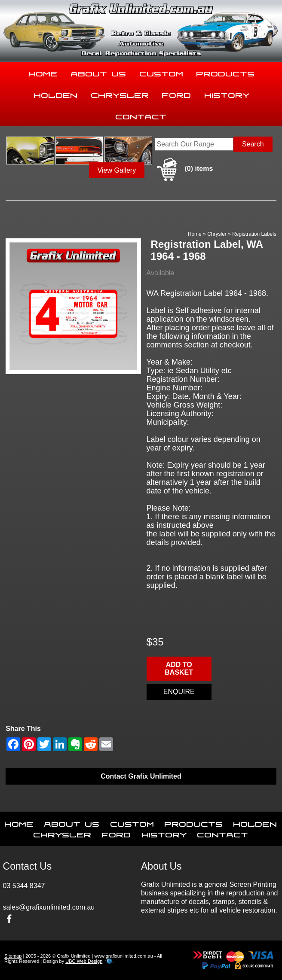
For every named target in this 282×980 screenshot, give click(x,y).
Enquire (179, 692)
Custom (162, 72)
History (227, 94)
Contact (141, 115)
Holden (56, 94)
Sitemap (13, 956)
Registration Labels (254, 234)
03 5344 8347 (24, 886)
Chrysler (120, 94)
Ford (177, 94)
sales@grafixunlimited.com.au (49, 907)
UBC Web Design (84, 961)
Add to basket (179, 668)
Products (226, 72)
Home (43, 72)
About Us (99, 72)
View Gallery (117, 170)
